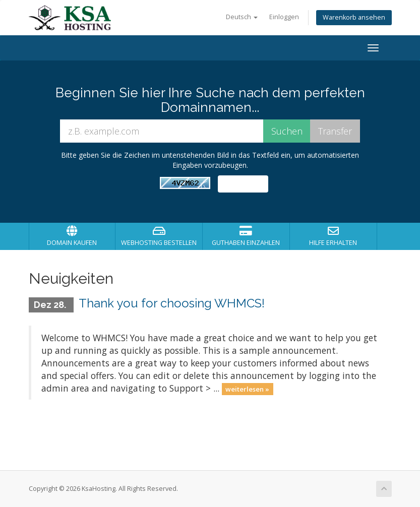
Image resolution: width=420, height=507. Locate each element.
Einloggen (284, 17)
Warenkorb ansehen (354, 17)
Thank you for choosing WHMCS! (172, 303)
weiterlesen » (247, 389)
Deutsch (242, 17)
